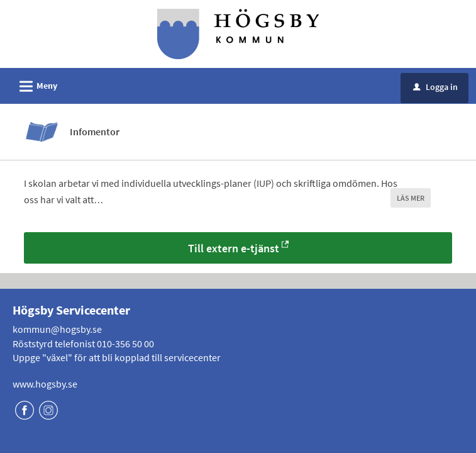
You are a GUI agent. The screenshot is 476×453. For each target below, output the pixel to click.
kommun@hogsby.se (57, 329)
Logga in (435, 87)
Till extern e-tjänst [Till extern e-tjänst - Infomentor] (234, 248)
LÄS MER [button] (411, 198)
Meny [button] (34, 84)
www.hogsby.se (45, 384)
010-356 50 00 (125, 344)
